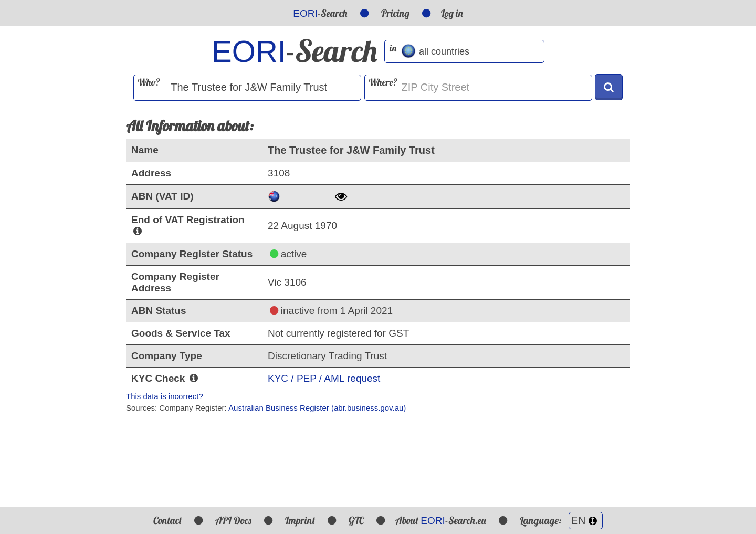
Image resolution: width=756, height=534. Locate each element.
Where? (383, 82)
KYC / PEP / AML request (324, 378)
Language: (561, 520)
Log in (452, 13)
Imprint (300, 520)
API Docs (233, 520)
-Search (320, 13)
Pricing (395, 13)
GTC (356, 520)
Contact (167, 520)
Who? (149, 82)
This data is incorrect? (165, 396)
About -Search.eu (440, 520)
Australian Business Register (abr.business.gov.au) (317, 408)
